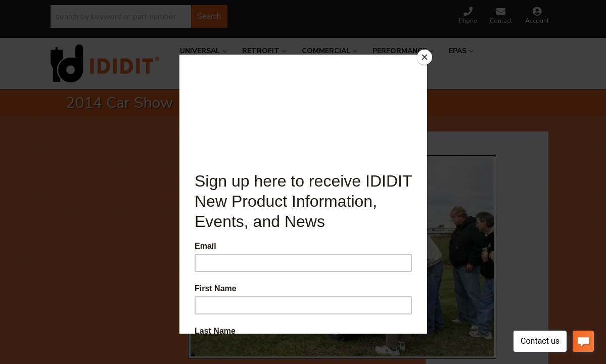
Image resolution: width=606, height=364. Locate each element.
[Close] (425, 57)
